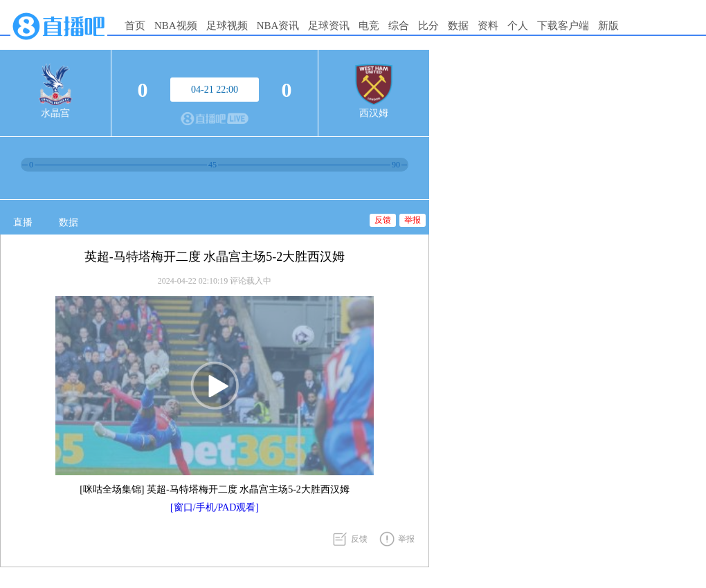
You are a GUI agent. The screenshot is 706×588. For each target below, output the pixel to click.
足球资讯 (329, 26)
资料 (488, 26)
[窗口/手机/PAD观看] (215, 507)
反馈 (383, 220)
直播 (23, 222)
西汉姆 (374, 113)
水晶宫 (55, 113)
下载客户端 (563, 26)
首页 (135, 26)
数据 (458, 26)
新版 (608, 26)
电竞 (369, 26)
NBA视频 (176, 26)
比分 (428, 26)
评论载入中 (251, 281)
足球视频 (227, 26)
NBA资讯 (278, 26)
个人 (518, 26)
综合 (399, 26)
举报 (413, 220)
